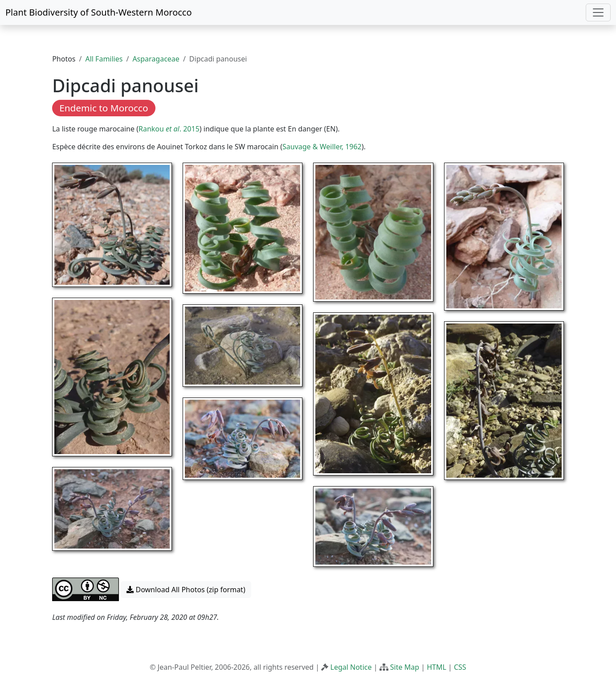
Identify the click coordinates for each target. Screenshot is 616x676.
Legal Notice (351, 667)
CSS (460, 667)
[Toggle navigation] (598, 12)
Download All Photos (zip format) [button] (186, 590)
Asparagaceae (156, 59)
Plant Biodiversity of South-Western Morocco (99, 12)
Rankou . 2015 (169, 129)
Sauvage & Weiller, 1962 (322, 147)
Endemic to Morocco (104, 108)
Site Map (405, 667)
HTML (437, 667)
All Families (104, 59)
